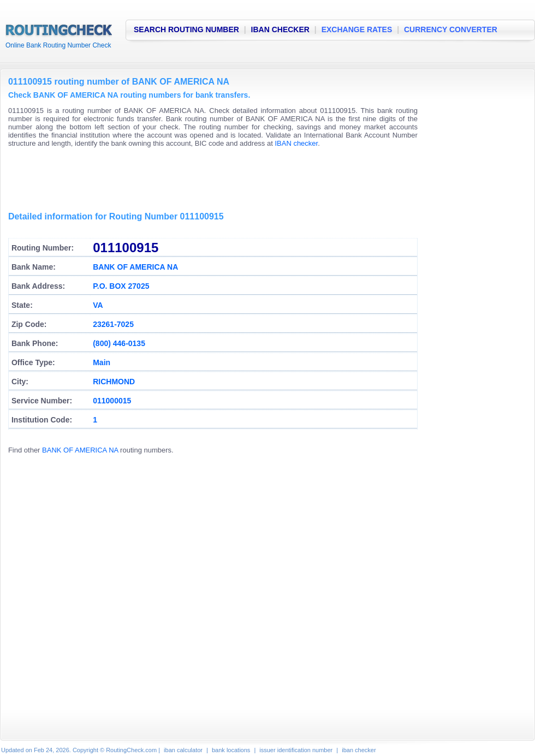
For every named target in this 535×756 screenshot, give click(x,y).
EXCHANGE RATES (357, 29)
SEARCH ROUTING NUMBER (186, 29)
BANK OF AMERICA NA (80, 450)
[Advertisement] (207, 180)
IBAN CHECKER (280, 29)
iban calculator (183, 750)
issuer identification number (296, 750)
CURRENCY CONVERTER (451, 29)
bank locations (231, 750)
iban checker (359, 750)
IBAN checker (296, 143)
